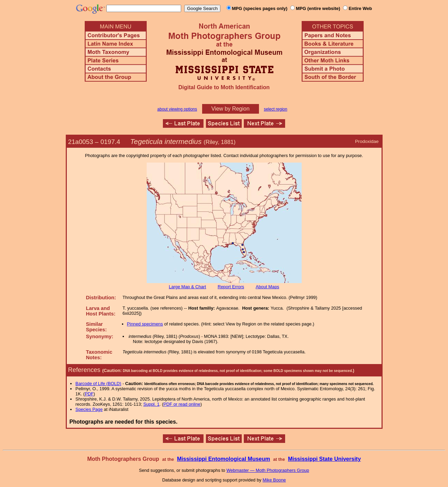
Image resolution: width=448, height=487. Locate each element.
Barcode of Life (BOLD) (98, 384)
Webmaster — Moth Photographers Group (268, 470)
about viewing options (177, 109)
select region (275, 109)
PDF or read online (182, 404)
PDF (89, 394)
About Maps (267, 287)
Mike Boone (274, 480)
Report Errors (231, 287)
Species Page (89, 409)
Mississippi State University (324, 459)
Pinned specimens (145, 324)
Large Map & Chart (187, 287)
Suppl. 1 (151, 404)
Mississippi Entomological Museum (223, 459)
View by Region (231, 109)
